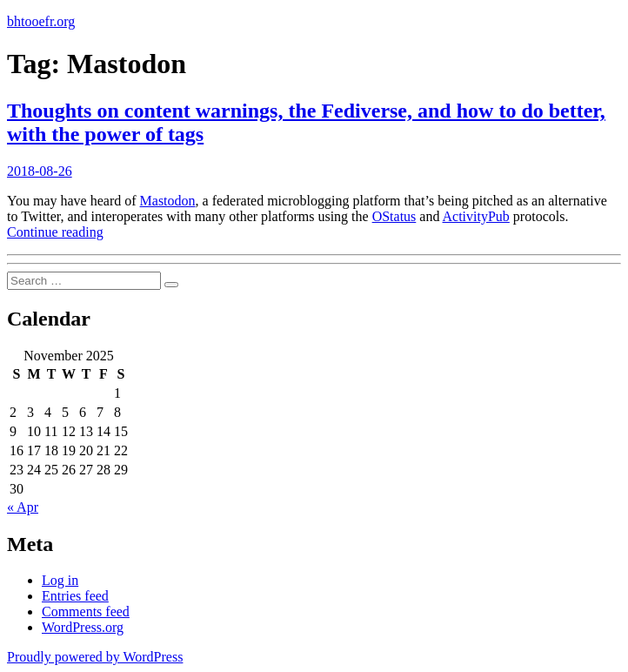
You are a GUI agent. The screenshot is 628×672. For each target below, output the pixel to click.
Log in (60, 580)
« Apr (23, 507)
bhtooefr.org (41, 21)
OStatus (394, 216)
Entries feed (75, 596)
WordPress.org (83, 627)
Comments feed (86, 612)
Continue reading (55, 232)
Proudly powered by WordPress (95, 657)
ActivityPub (476, 216)
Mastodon (168, 201)
